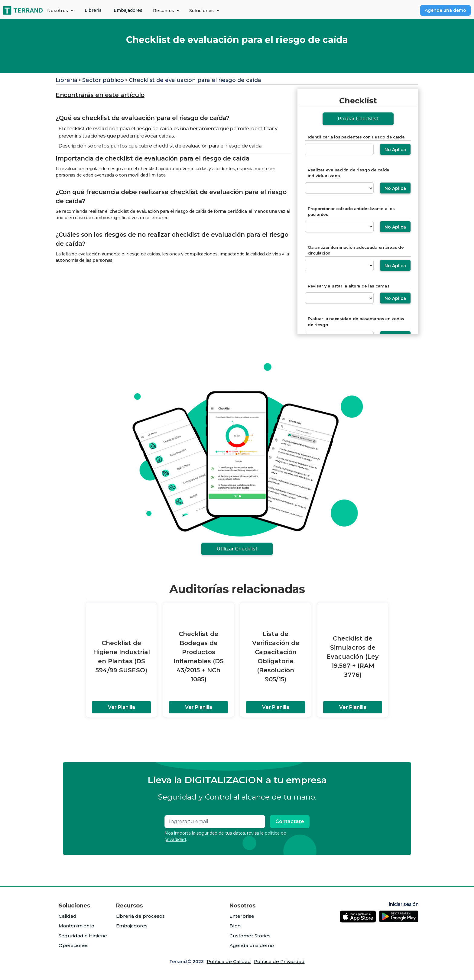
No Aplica (395, 150)
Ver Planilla (122, 707)
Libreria (93, 10)
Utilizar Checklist (237, 549)
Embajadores (128, 10)
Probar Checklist (358, 119)
